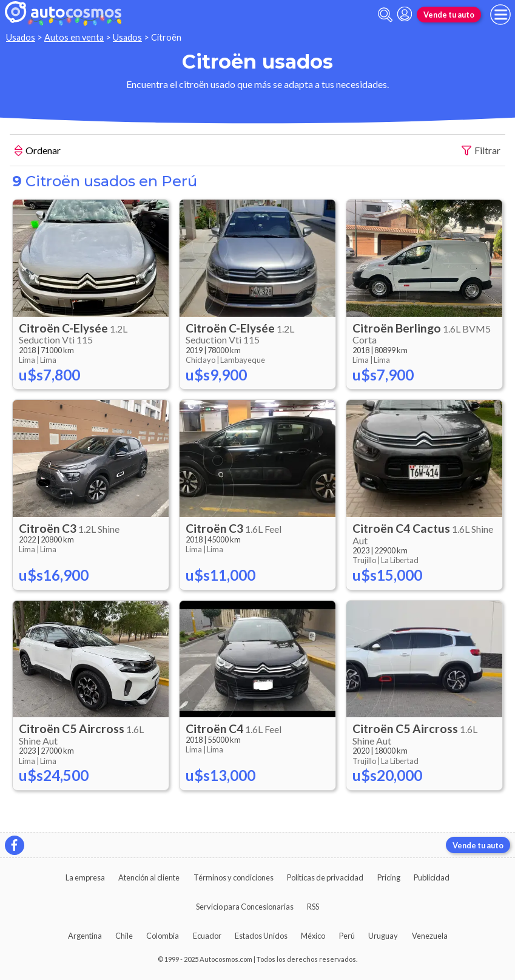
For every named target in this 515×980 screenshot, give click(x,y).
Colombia (163, 936)
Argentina (85, 936)
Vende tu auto (449, 15)
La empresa (85, 877)
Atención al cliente (149, 877)
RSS (313, 907)
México (313, 936)
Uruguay (383, 936)
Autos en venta (74, 37)
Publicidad (432, 877)
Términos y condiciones (234, 877)
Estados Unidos (261, 936)
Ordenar (38, 152)
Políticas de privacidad (325, 877)
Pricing (389, 877)
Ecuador (207, 936)
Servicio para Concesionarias (245, 907)
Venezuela (430, 936)
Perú (347, 936)
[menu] (500, 15)
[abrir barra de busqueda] (385, 15)
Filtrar (481, 151)
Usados (21, 37)
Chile (124, 936)
